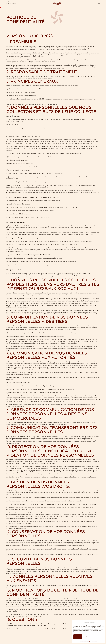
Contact (14, 4)
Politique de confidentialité (92, 641)
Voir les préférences (98, 637)
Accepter (78, 637)
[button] (99, 4)
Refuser (87, 637)
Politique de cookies (83, 641)
